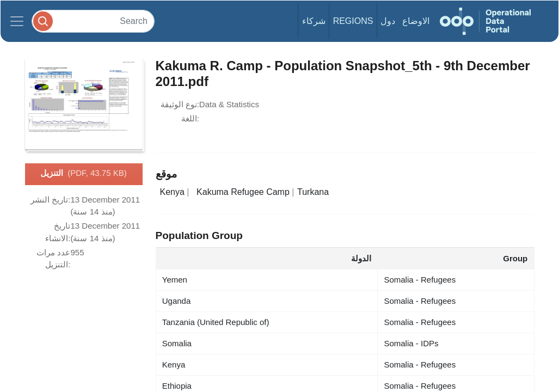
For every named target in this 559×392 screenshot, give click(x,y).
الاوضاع (416, 21)
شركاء (314, 21)
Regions (353, 21)
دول (388, 21)
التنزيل (83, 174)
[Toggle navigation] (17, 21)
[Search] (93, 21)
